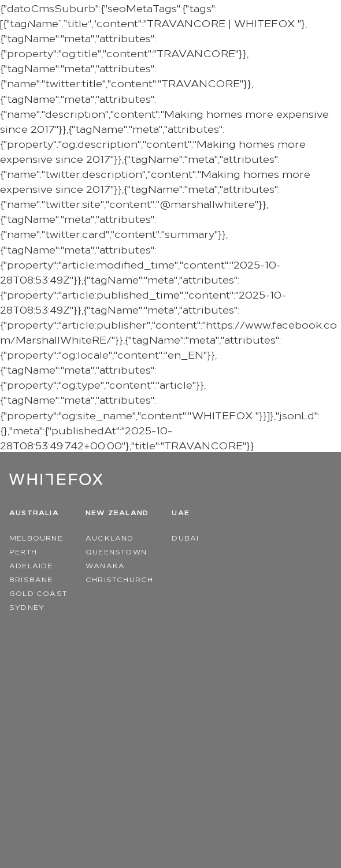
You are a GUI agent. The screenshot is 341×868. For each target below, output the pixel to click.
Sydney (27, 607)
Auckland (110, 537)
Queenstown (116, 551)
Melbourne (36, 537)
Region (285, 18)
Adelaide (31, 565)
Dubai (185, 537)
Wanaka (105, 565)
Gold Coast (38, 593)
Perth (23, 551)
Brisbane (31, 579)
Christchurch (119, 579)
